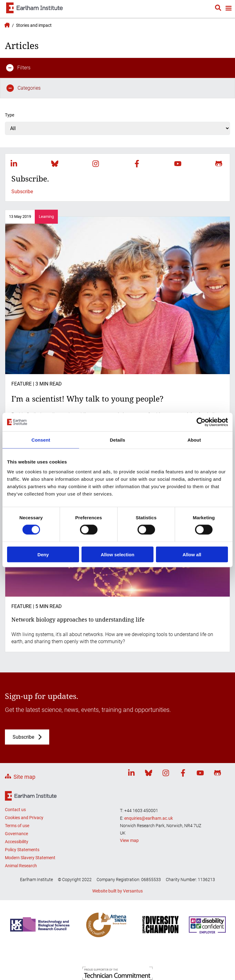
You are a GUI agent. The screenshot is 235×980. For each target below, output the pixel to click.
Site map (24, 777)
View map (129, 840)
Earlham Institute (6, 25)
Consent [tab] (41, 440)
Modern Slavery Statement (30, 858)
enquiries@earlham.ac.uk (149, 818)
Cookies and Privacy (24, 818)
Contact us (15, 810)
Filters (18, 68)
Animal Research (21, 866)
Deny (43, 554)
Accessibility (17, 842)
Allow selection (117, 554)
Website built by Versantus (117, 891)
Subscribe (22, 192)
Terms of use (17, 826)
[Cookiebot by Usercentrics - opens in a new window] (201, 422)
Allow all (192, 554)
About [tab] (194, 440)
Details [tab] (117, 440)
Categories (24, 88)
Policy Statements (22, 850)
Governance (16, 834)
